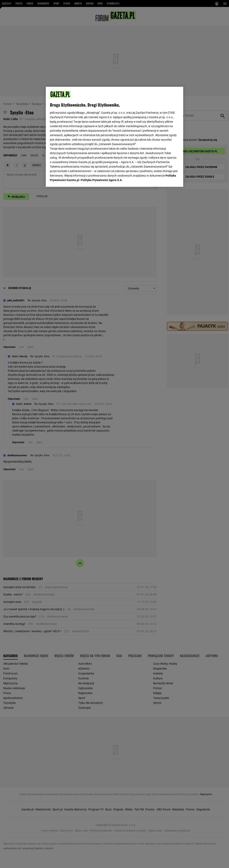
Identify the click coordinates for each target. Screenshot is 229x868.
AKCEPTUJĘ (165, 179)
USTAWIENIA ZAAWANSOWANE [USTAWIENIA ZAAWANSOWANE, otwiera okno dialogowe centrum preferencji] (77, 179)
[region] (114, 136)
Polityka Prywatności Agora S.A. (102, 135)
